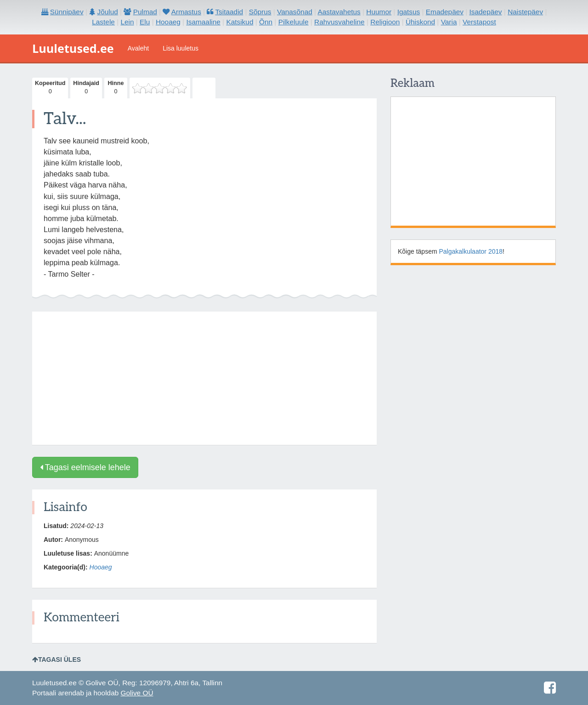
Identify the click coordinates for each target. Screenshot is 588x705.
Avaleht (138, 48)
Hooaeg (101, 567)
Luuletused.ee (73, 48)
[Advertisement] (204, 378)
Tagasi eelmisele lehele (85, 467)
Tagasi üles (57, 660)
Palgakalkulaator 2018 (471, 251)
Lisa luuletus (181, 48)
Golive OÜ (137, 693)
